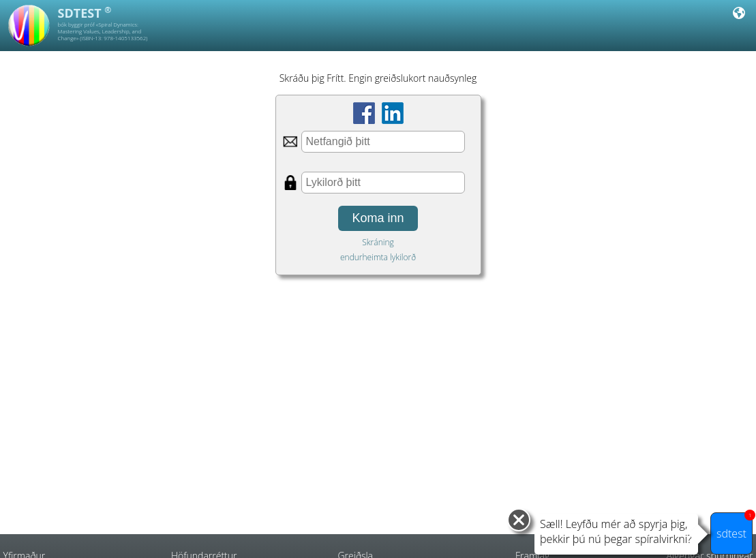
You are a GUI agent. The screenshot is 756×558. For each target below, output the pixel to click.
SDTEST (85, 13)
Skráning (378, 242)
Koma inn (378, 218)
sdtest (735, 527)
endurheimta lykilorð (378, 257)
